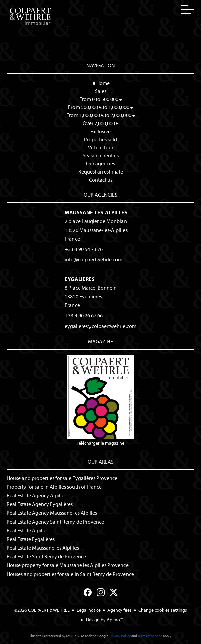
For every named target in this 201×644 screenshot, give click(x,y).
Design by (104, 620)
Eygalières (80, 279)
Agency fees (119, 610)
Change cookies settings (163, 610)
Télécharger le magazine (101, 400)
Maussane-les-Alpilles (96, 212)
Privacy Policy (120, 636)
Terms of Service (150, 636)
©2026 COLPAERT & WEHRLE (42, 610)
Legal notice (89, 610)
